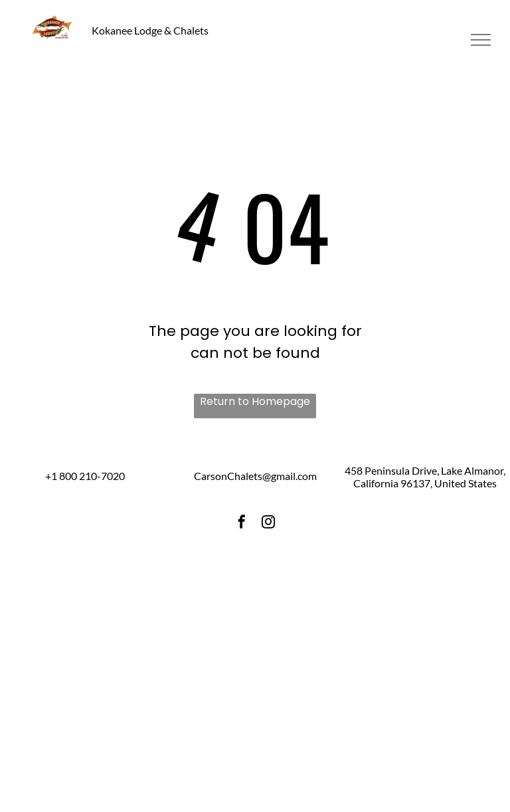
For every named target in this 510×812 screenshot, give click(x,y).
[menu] (481, 40)
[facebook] (242, 524)
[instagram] (268, 524)
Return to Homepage (255, 401)
